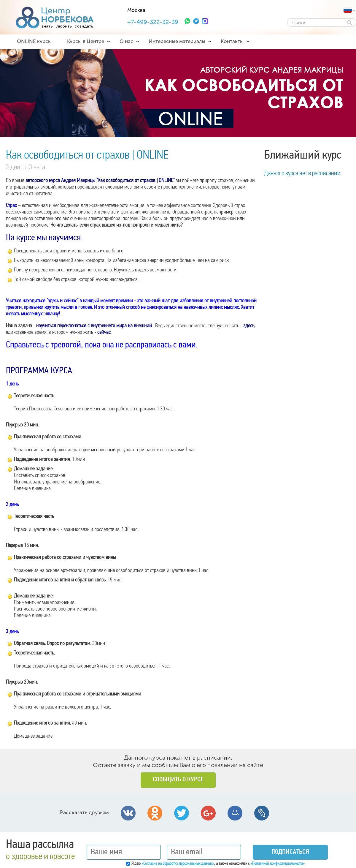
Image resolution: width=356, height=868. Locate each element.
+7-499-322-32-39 (153, 22)
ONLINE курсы (34, 41)
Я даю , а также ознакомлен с (218, 864)
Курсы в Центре (86, 41)
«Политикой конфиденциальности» (278, 864)
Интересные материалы (177, 41)
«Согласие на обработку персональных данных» (178, 864)
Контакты (232, 41)
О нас (126, 41)
